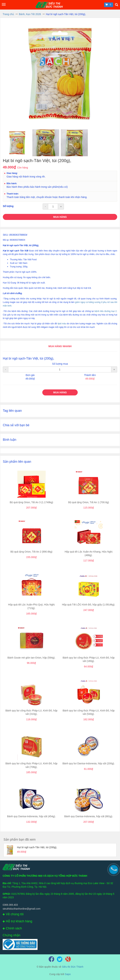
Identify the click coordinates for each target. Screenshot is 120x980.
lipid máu (62, 324)
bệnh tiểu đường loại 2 (105, 311)
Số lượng (8, 206)
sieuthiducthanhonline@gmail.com (22, 909)
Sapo (68, 974)
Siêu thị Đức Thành (73, 967)
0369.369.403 (10, 905)
